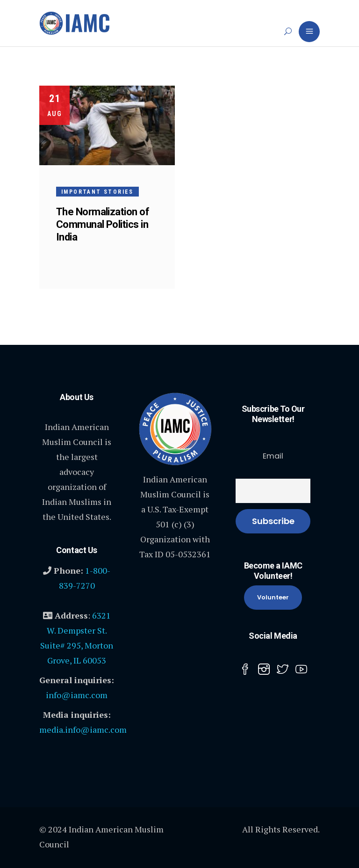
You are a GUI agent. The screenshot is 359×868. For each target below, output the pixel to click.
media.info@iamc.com (83, 729)
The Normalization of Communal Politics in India (103, 224)
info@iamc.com (77, 695)
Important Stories (97, 192)
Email (273, 456)
